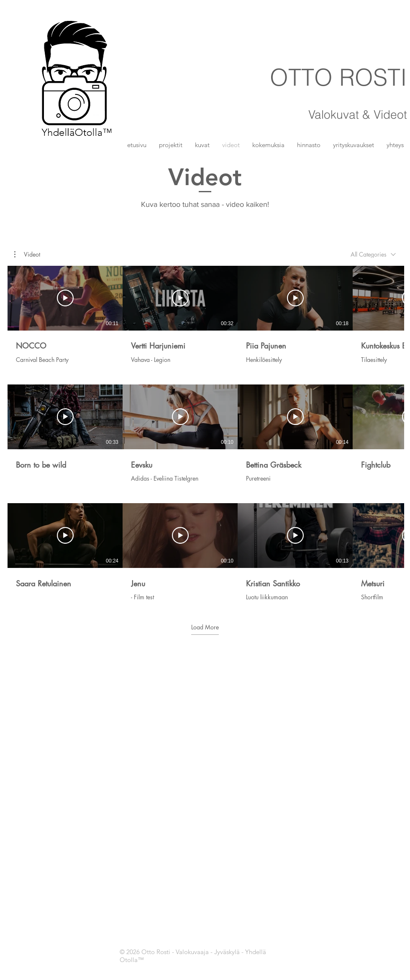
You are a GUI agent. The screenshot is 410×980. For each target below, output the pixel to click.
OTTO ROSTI (338, 77)
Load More (205, 627)
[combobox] (373, 254)
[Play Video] (65, 298)
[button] (202, 145)
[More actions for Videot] (27, 255)
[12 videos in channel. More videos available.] (205, 433)
